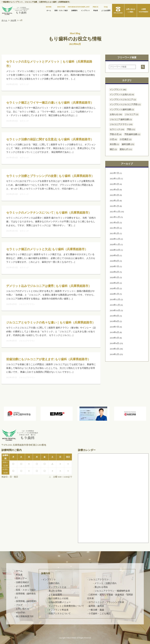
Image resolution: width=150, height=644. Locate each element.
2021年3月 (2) (116, 228)
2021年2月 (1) (116, 233)
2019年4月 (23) (116, 343)
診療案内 (74, 8)
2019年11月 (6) (116, 305)
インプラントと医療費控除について (66, 606)
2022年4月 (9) (116, 190)
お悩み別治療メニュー (60, 602)
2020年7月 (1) (116, 266)
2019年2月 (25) (116, 354)
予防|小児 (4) (116, 134)
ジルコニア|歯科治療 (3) (121, 119)
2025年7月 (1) (116, 173)
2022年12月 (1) (116, 179)
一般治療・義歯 (96, 610)
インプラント (85, 8)
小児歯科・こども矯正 (100, 614)
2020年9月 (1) (116, 255)
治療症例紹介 (23, 582)
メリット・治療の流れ (106, 583)
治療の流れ (54, 583)
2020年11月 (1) (116, 244)
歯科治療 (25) (128, 144)
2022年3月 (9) (116, 195)
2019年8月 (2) (116, 321)
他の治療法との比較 (58, 598)
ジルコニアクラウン (98, 579)
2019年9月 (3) (116, 316)
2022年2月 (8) (116, 201)
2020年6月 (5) (116, 272)
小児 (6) (113, 139)
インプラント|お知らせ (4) (122, 94)
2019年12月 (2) (116, 299)
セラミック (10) (117, 129)
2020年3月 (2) (116, 288)
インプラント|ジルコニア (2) (123, 100)
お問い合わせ (23, 609)
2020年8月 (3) (116, 261)
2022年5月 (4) (116, 184)
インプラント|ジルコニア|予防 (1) (125, 104)
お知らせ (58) (116, 114)
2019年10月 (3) (116, 310)
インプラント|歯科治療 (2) (122, 109)
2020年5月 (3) (116, 277)
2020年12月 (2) (116, 239)
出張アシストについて (60, 614)
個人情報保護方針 (25, 616)
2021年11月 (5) (116, 217)
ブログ (19, 605)
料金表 (96, 8)
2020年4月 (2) (116, 283)
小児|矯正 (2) (126, 139)
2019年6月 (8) (116, 332)
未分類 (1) (114, 144)
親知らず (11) (126, 149)
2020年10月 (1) (116, 250)
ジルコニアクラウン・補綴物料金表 (112, 591)
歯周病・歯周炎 (96, 606)
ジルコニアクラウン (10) (121, 124)
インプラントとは (57, 587)
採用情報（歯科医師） (27, 601)
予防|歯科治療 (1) (132, 134)
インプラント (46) (118, 90)
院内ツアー (21, 578)
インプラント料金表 (58, 610)
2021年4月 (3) (116, 223)
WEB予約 (21, 613)
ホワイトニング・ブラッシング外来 (106, 602)
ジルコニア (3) (132, 114)
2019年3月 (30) (116, 349)
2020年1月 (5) (116, 294)
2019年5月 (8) (116, 338)
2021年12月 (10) (117, 212)
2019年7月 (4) (116, 327)
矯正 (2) (113, 149)
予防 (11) (131, 129)
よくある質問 (106, 8)
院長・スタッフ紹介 (61, 8)
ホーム (49, 8)
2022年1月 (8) (116, 206)
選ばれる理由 (55, 591)
